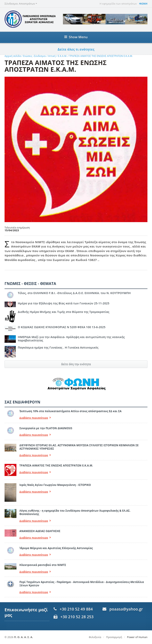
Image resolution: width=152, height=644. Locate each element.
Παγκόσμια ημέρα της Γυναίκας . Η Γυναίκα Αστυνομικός (58, 347)
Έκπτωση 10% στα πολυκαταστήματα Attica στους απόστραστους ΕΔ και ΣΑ (70, 411)
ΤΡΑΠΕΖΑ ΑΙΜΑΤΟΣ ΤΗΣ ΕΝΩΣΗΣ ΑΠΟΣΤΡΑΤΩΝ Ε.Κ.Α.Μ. (101, 56)
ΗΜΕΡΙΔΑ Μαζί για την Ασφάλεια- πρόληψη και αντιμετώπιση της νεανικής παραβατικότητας (71, 339)
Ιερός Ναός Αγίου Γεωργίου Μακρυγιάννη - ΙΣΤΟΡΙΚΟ (55, 485)
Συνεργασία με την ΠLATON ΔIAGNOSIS (46, 428)
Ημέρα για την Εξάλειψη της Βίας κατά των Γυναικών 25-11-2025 (64, 303)
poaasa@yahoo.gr (126, 609)
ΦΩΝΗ (143, 4)
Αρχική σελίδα (13, 56)
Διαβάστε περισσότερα (35, 418)
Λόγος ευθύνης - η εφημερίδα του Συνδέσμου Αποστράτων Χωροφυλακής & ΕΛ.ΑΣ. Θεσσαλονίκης (75, 512)
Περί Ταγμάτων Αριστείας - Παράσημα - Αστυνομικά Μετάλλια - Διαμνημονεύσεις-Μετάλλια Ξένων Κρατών (82, 584)
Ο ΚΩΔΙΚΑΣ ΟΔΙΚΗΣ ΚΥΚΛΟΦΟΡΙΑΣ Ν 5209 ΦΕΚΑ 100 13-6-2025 (62, 327)
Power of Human (137, 637)
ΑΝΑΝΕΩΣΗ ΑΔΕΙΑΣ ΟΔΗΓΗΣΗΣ (40, 531)
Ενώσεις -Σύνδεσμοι (35, 56)
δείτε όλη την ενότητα (76, 364)
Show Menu (76, 37)
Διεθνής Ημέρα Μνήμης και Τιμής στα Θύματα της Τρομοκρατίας (64, 312)
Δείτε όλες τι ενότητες (76, 49)
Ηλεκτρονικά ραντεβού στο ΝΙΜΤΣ (43, 565)
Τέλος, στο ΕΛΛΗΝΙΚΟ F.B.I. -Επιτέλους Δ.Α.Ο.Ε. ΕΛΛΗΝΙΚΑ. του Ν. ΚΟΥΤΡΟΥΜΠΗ (74, 293)
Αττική (52, 56)
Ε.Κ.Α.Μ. (62, 56)
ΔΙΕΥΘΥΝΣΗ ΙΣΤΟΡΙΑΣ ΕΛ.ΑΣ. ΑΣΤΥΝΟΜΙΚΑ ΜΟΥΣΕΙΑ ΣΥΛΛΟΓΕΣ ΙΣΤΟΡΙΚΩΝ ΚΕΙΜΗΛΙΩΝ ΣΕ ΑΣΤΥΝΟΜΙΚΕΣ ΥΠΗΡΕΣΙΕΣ (79, 447)
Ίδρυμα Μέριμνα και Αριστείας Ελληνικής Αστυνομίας (56, 548)
